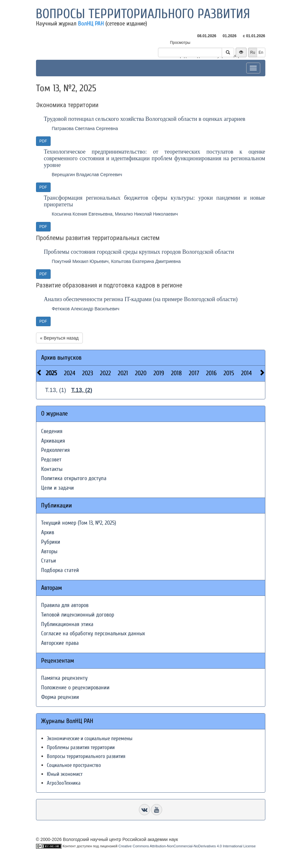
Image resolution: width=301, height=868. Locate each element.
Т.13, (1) (56, 390)
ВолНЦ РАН (91, 24)
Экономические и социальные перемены (90, 738)
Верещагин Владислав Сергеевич (87, 175)
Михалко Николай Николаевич (147, 214)
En (261, 52)
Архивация (53, 441)
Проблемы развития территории (81, 747)
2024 (70, 373)
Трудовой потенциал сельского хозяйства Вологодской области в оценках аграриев (145, 119)
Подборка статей (60, 570)
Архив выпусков (61, 358)
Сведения (52, 431)
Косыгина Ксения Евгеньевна (82, 214)
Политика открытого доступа (74, 478)
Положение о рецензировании (75, 688)
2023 (88, 373)
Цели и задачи (57, 488)
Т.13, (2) (82, 390)
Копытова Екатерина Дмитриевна (146, 261)
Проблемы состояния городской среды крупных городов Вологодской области (139, 252)
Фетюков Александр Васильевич (86, 309)
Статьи (49, 561)
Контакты (52, 469)
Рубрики (51, 542)
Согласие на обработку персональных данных (93, 634)
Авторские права (60, 643)
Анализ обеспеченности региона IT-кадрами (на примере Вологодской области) (141, 299)
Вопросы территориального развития (143, 14)
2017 (194, 373)
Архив (48, 532)
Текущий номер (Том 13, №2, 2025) (79, 523)
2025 (51, 373)
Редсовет (51, 460)
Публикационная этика (67, 624)
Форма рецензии (60, 697)
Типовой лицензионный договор (78, 615)
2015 (229, 373)
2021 (123, 373)
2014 (246, 373)
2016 (211, 373)
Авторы (49, 551)
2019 (159, 373)
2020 (141, 373)
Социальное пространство (74, 765)
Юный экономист (65, 774)
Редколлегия (55, 450)
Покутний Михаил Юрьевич (80, 261)
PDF (43, 141)
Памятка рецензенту (64, 678)
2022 (105, 373)
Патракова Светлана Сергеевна (85, 128)
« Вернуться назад (59, 338)
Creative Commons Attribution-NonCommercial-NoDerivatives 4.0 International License (187, 846)
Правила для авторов (65, 605)
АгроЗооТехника (64, 783)
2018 (176, 373)
